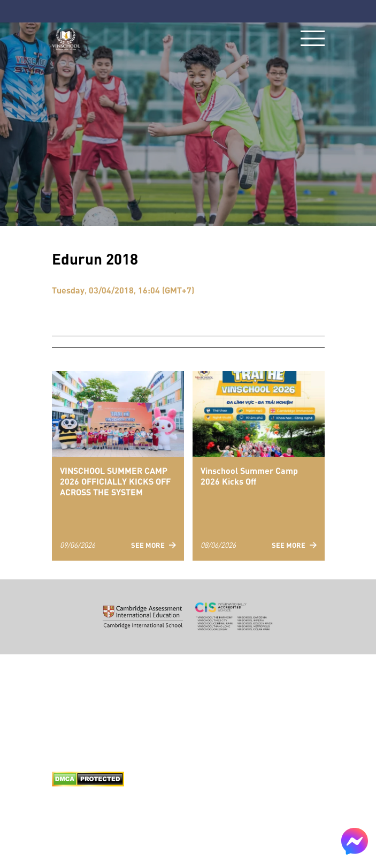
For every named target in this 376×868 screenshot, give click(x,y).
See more (154, 545)
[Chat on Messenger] (355, 841)
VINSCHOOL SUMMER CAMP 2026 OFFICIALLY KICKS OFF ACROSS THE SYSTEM (115, 481)
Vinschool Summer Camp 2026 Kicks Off (249, 475)
